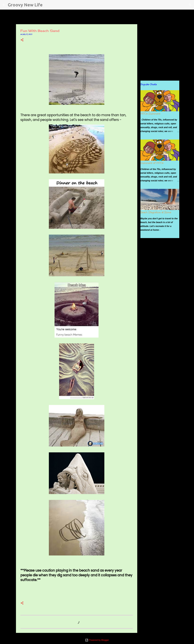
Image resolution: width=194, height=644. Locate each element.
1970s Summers (150, 114)
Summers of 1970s (152, 163)
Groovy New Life (25, 5)
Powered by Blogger (97, 640)
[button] (22, 40)
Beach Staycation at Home (156, 212)
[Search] (46, 5)
